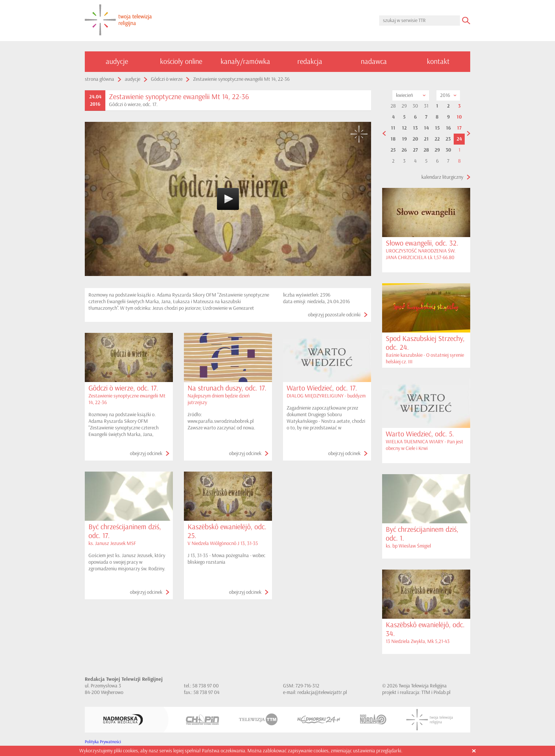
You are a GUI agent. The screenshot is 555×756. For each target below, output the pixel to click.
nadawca (374, 61)
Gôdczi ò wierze (167, 79)
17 (459, 128)
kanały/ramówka (245, 61)
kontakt (438, 61)
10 (459, 117)
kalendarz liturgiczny (442, 177)
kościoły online (181, 61)
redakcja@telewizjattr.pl (322, 692)
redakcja (310, 61)
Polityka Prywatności (103, 742)
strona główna (99, 79)
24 (459, 139)
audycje (117, 61)
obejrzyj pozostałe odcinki (334, 315)
